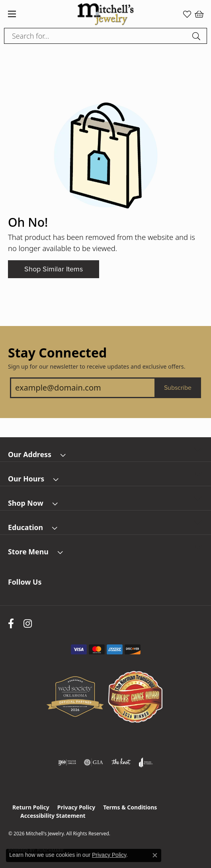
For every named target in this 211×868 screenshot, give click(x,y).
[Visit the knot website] (121, 762)
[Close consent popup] (155, 855)
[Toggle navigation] (12, 14)
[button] (187, 14)
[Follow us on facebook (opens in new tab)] (11, 624)
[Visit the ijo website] (67, 762)
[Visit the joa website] (146, 762)
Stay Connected (57, 353)
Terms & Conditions (130, 807)
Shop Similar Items (54, 269)
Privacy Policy (76, 807)
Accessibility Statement (53, 816)
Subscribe (178, 388)
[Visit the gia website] (94, 762)
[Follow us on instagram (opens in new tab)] (28, 624)
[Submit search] (197, 36)
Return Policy (31, 807)
